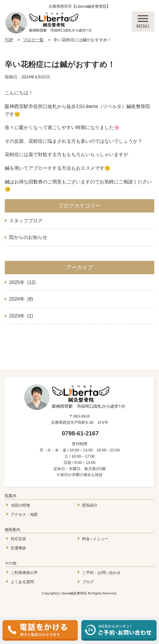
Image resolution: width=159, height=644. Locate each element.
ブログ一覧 (33, 40)
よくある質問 (22, 582)
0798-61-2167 (80, 433)
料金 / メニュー (95, 539)
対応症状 (18, 539)
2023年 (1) (21, 316)
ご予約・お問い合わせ (101, 573)
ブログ (88, 582)
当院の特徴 (20, 505)
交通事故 (18, 548)
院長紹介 (90, 505)
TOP (9, 40)
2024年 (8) (21, 299)
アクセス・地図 (24, 514)
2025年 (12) (22, 282)
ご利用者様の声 (24, 573)
